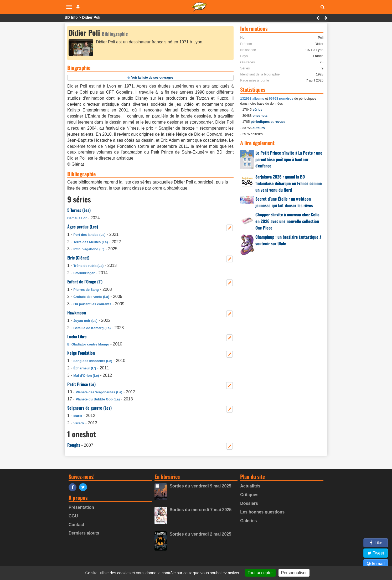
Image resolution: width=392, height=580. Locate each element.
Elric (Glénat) (78, 258)
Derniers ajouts (84, 533)
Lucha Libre (77, 337)
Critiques (249, 495)
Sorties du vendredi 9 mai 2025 (200, 486)
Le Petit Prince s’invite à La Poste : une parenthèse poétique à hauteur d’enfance (289, 159)
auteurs (259, 128)
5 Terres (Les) (79, 210)
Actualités (250, 486)
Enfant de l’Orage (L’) (85, 282)
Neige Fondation (81, 353)
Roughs (74, 445)
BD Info (71, 17)
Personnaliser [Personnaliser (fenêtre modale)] (294, 573)
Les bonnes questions (262, 512)
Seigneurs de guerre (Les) (89, 408)
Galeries (248, 521)
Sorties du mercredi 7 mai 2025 (200, 510)
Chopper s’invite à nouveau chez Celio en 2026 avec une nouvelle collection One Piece (287, 221)
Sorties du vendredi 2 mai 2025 (200, 534)
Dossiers (249, 503)
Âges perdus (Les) (83, 227)
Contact (76, 525)
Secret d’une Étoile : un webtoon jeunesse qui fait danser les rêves (284, 202)
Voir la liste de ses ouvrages (153, 78)
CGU (73, 516)
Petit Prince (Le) (81, 384)
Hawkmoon (77, 313)
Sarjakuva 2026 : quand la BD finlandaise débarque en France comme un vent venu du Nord (289, 183)
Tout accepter (260, 573)
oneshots (260, 116)
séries (257, 110)
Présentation (81, 507)
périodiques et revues (268, 122)
